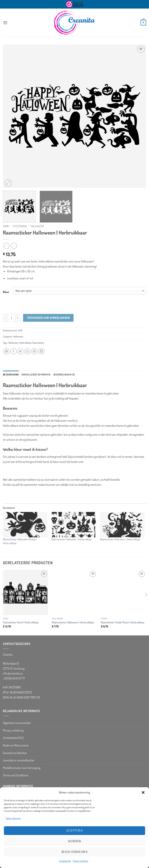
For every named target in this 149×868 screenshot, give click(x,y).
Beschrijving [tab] (11, 374)
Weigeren (74, 841)
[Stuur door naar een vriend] (27, 351)
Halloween (37, 226)
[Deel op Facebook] (13, 351)
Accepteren (75, 830)
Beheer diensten (13, 818)
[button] (143, 792)
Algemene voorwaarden (17, 723)
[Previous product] (14, 246)
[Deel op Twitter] (20, 351)
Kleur (6, 292)
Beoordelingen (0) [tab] (64, 374)
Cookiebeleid (65, 861)
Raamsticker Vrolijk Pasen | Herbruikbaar (123, 622)
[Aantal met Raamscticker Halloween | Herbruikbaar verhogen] (18, 318)
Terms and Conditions (16, 775)
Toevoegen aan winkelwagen (48, 318)
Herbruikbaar (25, 343)
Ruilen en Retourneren (16, 745)
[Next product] (6, 246)
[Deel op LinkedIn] (41, 351)
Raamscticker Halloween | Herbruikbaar (72, 539)
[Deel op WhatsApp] (6, 351)
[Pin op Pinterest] (34, 351)
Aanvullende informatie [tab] (36, 374)
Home (6, 226)
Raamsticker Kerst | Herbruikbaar (21, 622)
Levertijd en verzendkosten (19, 760)
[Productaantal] (11, 318)
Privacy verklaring (80, 861)
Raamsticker (38, 343)
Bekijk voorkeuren (75, 852)
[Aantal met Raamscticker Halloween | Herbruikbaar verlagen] (5, 318)
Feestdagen (20, 226)
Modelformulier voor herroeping (22, 768)
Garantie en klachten (15, 753)
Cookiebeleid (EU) (13, 738)
